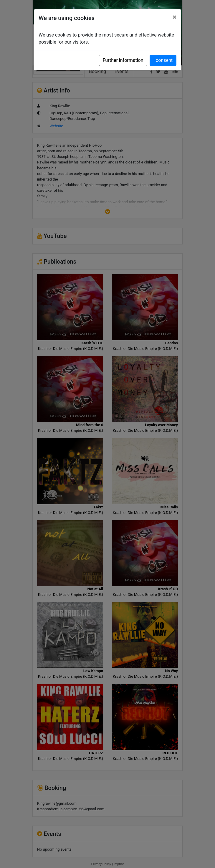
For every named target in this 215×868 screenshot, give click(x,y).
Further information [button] (123, 60)
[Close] (175, 17)
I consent (163, 60)
